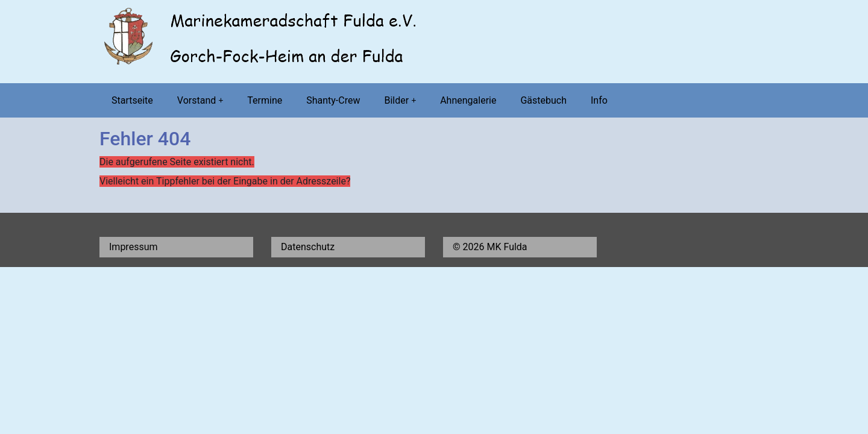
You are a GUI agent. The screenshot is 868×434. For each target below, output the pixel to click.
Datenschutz (308, 247)
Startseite (132, 100)
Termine (265, 100)
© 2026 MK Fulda (490, 247)
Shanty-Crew (333, 100)
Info (599, 100)
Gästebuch (543, 100)
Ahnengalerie (468, 100)
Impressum (134, 247)
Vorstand (200, 100)
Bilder (400, 100)
